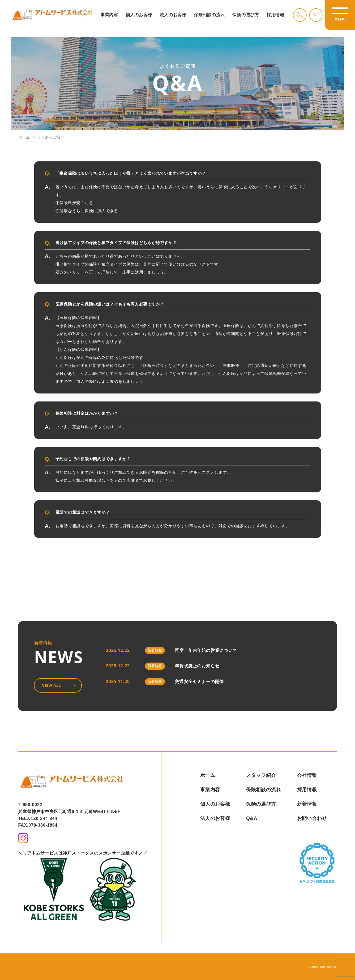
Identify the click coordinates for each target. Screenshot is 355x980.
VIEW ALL (59, 685)
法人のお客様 (172, 16)
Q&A (252, 818)
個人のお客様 (138, 16)
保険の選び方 (245, 16)
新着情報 (307, 804)
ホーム (24, 137)
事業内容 (109, 16)
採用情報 (274, 16)
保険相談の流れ (208, 16)
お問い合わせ (312, 818)
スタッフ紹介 (261, 775)
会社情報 (307, 775)
